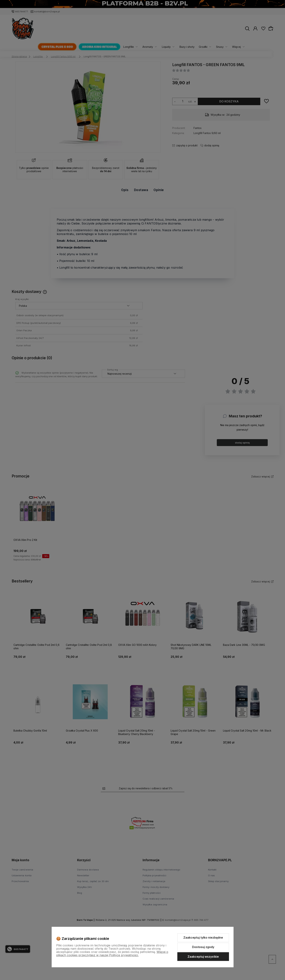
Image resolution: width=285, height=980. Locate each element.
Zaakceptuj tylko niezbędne (203, 938)
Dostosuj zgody (203, 947)
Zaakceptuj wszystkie (203, 957)
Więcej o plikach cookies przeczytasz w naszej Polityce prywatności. (112, 953)
